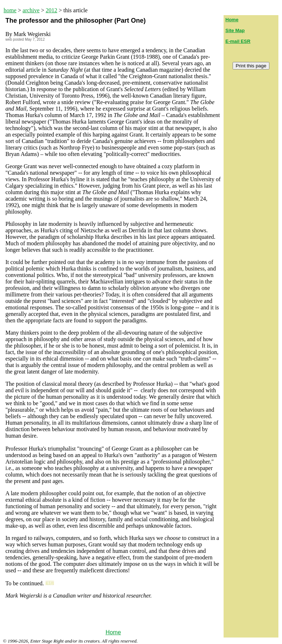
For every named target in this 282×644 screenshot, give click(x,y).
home (10, 10)
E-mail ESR (238, 41)
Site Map (235, 30)
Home (113, 632)
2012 (52, 10)
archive (31, 10)
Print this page (251, 66)
